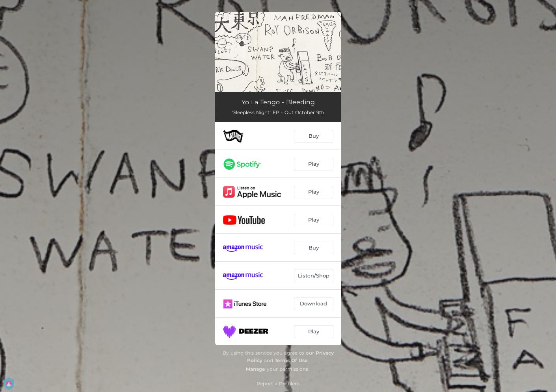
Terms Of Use (291, 360)
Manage (256, 369)
